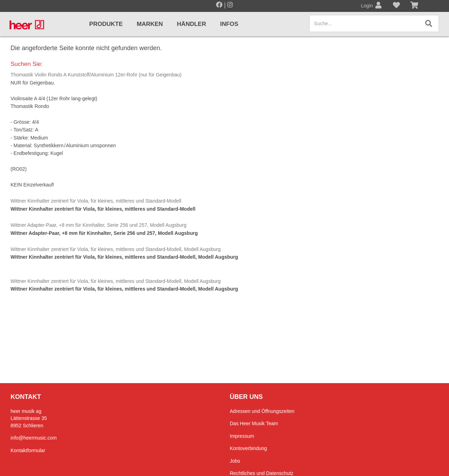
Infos (229, 24)
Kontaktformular (28, 450)
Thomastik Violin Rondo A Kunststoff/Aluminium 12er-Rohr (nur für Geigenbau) (96, 75)
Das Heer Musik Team (254, 423)
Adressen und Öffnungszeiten (262, 411)
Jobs (235, 461)
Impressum (242, 436)
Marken (150, 24)
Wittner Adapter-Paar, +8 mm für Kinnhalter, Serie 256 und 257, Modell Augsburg (99, 225)
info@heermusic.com (34, 438)
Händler (191, 24)
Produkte (106, 24)
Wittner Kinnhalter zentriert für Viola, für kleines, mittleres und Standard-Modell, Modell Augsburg (116, 249)
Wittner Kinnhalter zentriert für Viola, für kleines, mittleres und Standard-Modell (96, 201)
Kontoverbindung (248, 448)
